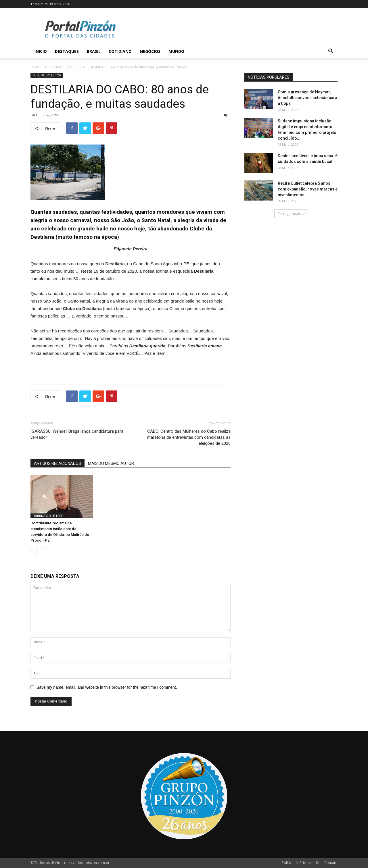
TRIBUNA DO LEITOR (61, 67)
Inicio (41, 51)
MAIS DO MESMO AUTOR (111, 463)
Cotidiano (120, 51)
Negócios (150, 51)
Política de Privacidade (300, 863)
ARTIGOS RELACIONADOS (57, 463)
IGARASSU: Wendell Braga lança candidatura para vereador (77, 434)
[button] (331, 52)
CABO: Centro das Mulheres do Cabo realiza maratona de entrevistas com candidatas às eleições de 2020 (189, 437)
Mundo (176, 51)
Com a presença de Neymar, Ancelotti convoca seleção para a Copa (307, 98)
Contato (331, 863)
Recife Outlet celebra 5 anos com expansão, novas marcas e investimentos (308, 189)
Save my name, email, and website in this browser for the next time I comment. (107, 687)
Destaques (67, 51)
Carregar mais (291, 214)
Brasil (94, 51)
